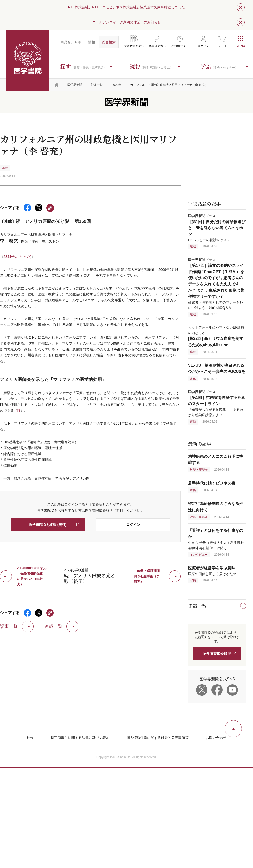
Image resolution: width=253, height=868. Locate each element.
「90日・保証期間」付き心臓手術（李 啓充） (148, 576)
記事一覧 (97, 85)
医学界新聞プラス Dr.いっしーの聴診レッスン (217, 228)
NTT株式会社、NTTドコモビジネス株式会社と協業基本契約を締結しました (126, 7)
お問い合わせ (216, 738)
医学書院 (28, 60)
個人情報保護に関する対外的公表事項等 (158, 738)
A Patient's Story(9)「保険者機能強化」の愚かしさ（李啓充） (32, 576)
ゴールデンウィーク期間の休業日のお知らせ (126, 22)
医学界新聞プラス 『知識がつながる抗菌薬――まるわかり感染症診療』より (217, 403)
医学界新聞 (75, 85)
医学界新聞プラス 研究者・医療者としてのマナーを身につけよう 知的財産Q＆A (216, 284)
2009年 (117, 85)
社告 (30, 738)
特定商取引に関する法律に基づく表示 (80, 738)
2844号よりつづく (18, 257)
